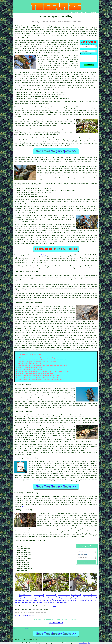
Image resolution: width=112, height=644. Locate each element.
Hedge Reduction (90, 599)
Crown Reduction (64, 595)
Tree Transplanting (90, 595)
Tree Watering (37, 603)
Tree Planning (49, 603)
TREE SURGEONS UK (56, 623)
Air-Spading (92, 597)
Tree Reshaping (32, 597)
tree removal (44, 473)
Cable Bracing (73, 601)
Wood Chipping (31, 601)
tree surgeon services (27, 479)
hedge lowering (54, 469)
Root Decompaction (80, 597)
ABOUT (81, 12)
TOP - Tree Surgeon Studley (25, 615)
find (20, 497)
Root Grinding (76, 599)
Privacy (96, 629)
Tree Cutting (55, 597)
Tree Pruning (44, 597)
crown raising (53, 475)
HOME (72, 12)
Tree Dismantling (26, 595)
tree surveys (81, 464)
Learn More (83, 643)
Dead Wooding (67, 597)
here (23, 506)
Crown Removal (39, 595)
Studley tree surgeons (36, 462)
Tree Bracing (26, 603)
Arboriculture (33, 599)
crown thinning (59, 466)
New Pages (21, 629)
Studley (43, 255)
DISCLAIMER (94, 12)
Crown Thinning (62, 599)
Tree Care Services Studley (30, 541)
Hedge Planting (47, 599)
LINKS (76, 12)
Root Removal (76, 595)
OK (89, 643)
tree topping (40, 464)
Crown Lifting (20, 597)
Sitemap (16, 629)
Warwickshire (51, 479)
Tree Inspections (45, 601)
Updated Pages (29, 629)
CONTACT (87, 12)
